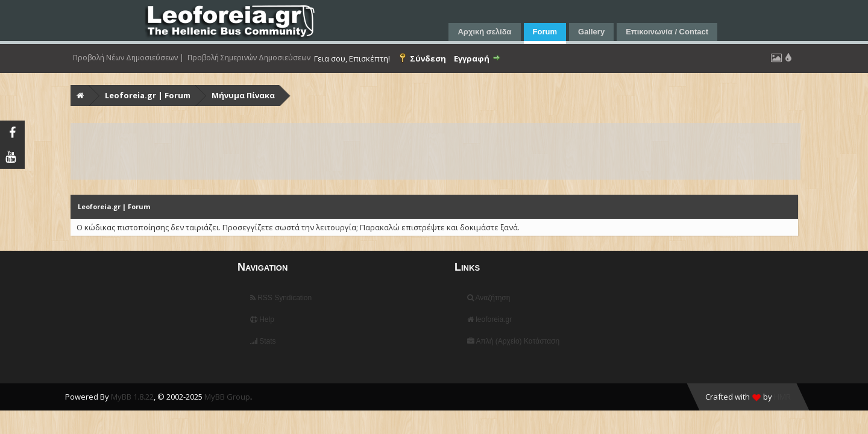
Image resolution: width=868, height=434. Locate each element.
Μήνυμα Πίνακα (243, 95)
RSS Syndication (281, 298)
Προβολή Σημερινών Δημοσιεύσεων (249, 58)
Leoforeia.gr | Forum (148, 95)
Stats (263, 341)
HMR (782, 397)
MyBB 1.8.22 (132, 397)
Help (262, 319)
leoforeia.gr (489, 319)
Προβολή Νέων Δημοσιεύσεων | (128, 58)
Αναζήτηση (489, 298)
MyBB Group (227, 397)
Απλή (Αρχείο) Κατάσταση (513, 341)
